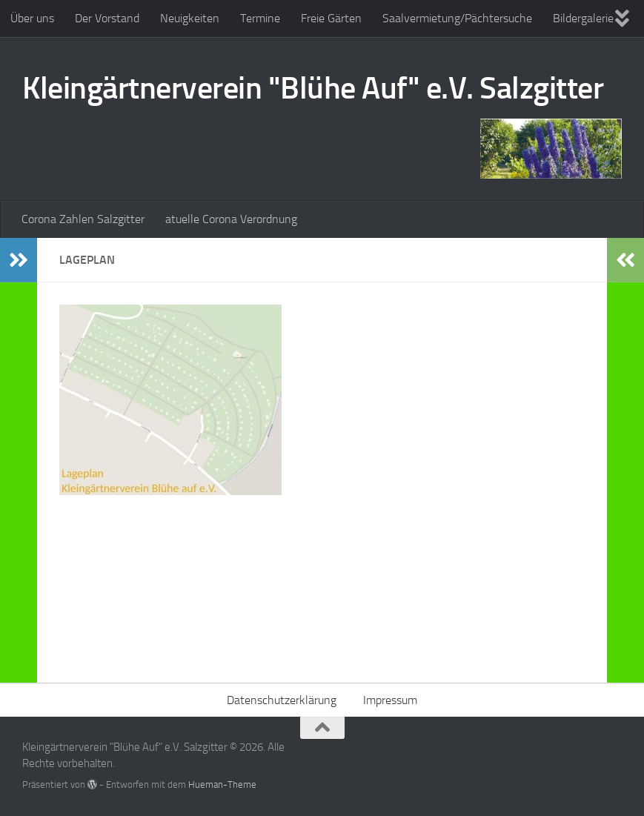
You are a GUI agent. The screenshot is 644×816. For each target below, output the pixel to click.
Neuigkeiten (190, 18)
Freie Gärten (331, 18)
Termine (260, 18)
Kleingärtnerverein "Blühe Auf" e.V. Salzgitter (313, 88)
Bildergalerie (583, 18)
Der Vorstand (107, 18)
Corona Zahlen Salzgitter (83, 219)
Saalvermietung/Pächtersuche (457, 18)
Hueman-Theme (222, 785)
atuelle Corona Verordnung (231, 219)
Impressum (390, 700)
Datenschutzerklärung (282, 700)
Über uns (32, 18)
